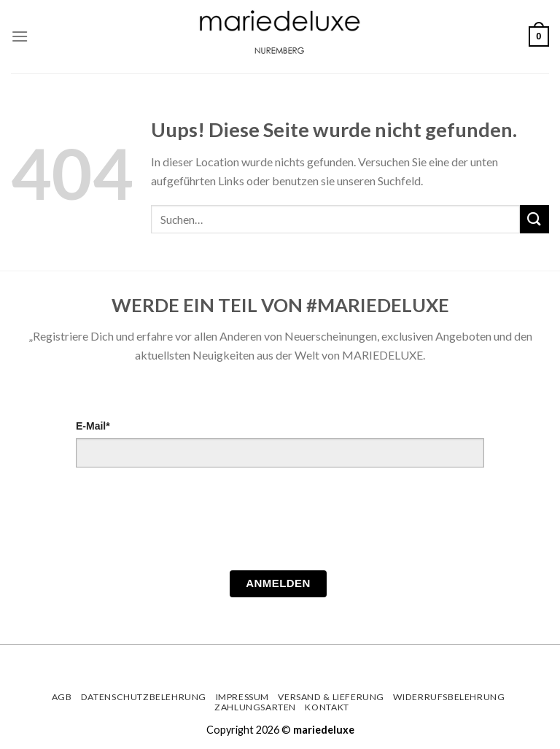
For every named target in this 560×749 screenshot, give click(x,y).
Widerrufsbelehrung (449, 697)
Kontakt (327, 707)
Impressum (243, 697)
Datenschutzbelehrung (144, 697)
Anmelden (278, 583)
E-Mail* (93, 426)
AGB (62, 697)
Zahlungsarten (255, 707)
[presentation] (187, 523)
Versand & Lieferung (331, 697)
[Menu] (20, 36)
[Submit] (534, 219)
